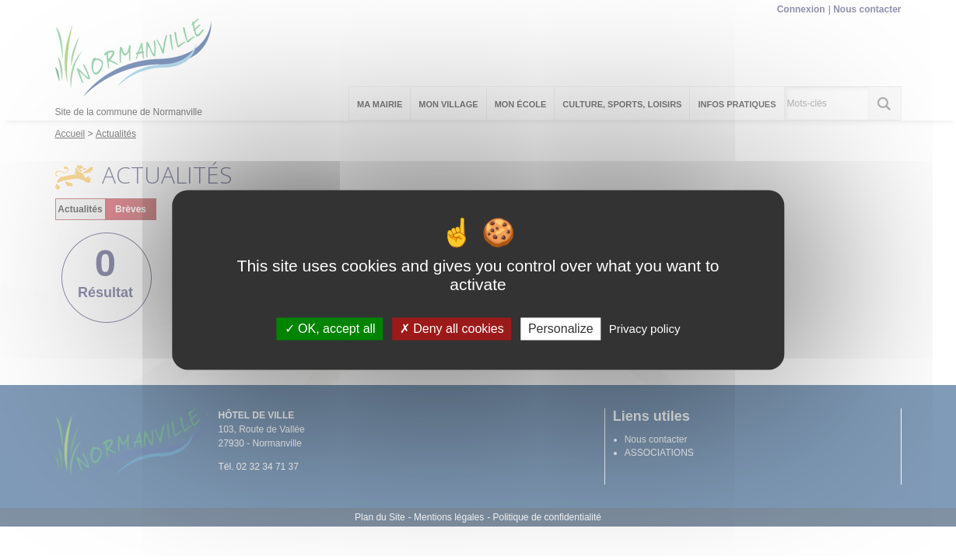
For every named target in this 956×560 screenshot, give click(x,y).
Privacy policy (645, 329)
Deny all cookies (452, 329)
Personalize (561, 329)
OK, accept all (330, 329)
